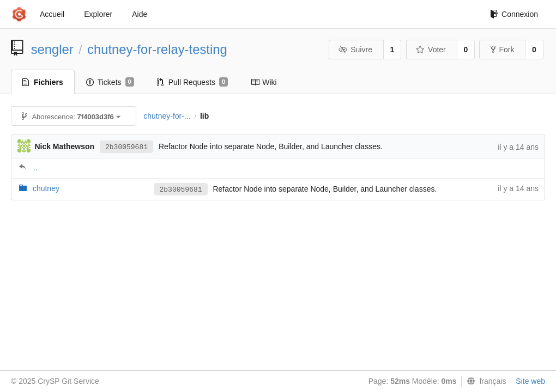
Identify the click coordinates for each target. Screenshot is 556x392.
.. (35, 168)
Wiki (264, 82)
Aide (140, 14)
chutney (46, 188)
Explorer (98, 14)
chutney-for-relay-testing (157, 49)
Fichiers (43, 82)
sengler (52, 49)
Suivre (355, 50)
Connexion (514, 14)
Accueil (52, 14)
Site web (530, 381)
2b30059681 (126, 147)
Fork (502, 50)
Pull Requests (193, 82)
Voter (431, 50)
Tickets (110, 82)
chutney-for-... (167, 116)
